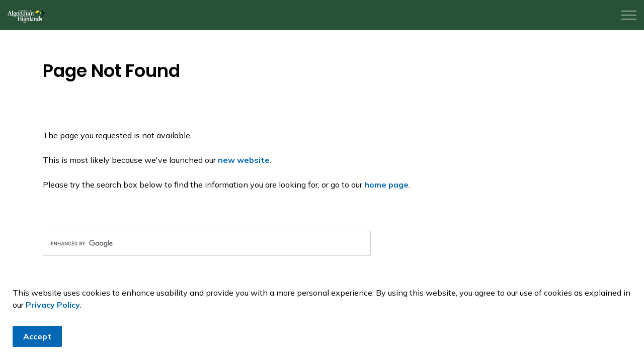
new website (244, 160)
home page (386, 185)
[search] (207, 243)
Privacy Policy (53, 310)
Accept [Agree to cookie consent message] (37, 341)
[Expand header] (629, 15)
